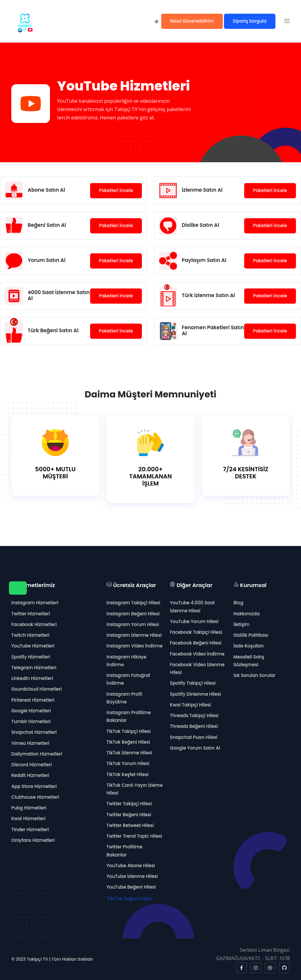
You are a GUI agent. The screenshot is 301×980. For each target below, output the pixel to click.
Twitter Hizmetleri (31, 614)
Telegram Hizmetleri (34, 668)
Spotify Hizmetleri (31, 657)
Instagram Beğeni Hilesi (133, 614)
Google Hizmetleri (31, 711)
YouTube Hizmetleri (33, 646)
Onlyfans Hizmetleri (33, 840)
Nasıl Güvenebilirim (192, 21)
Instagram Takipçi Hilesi (133, 603)
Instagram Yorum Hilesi (133, 624)
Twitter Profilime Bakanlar (124, 851)
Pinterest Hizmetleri (33, 700)
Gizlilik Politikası (251, 635)
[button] (287, 21)
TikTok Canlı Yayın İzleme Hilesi (135, 789)
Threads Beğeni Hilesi (194, 726)
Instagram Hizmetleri (35, 603)
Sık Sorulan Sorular (254, 675)
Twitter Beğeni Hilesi (129, 815)
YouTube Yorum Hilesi (194, 621)
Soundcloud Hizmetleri (37, 689)
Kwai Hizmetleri (28, 819)
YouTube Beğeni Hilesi (131, 887)
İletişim (242, 624)
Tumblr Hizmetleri (31, 721)
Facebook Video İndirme (197, 654)
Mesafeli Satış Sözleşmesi (249, 661)
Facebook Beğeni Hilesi (196, 643)
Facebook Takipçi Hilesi (196, 632)
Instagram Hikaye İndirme (126, 661)
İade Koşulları (249, 646)
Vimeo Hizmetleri (30, 743)
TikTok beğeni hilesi (129, 898)
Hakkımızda (247, 614)
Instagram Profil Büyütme (124, 698)
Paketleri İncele (116, 190)
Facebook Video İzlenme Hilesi (197, 668)
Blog (238, 603)
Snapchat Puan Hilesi (194, 737)
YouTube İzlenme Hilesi (132, 876)
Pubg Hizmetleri (29, 808)
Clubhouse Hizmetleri (35, 797)
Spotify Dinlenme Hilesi (195, 694)
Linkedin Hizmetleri (32, 678)
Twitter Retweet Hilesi (130, 825)
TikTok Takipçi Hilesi (129, 731)
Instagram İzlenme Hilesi (134, 635)
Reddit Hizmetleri (30, 775)
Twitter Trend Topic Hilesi (134, 836)
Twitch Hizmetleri (30, 635)
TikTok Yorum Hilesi (128, 763)
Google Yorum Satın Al (195, 748)
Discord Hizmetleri (32, 765)
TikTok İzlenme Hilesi (129, 753)
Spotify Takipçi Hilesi (193, 683)
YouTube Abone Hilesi (131, 866)
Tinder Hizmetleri (30, 830)
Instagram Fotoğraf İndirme (128, 679)
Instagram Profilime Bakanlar (129, 716)
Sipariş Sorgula (250, 21)
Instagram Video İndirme (135, 646)
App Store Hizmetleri (34, 786)
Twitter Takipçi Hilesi (129, 804)
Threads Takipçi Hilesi (194, 716)
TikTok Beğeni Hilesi (128, 742)
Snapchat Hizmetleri (34, 732)
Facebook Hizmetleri (34, 624)
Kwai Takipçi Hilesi (190, 705)
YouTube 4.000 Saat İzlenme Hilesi (192, 607)
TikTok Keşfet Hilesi (127, 774)
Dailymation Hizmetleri (37, 754)
